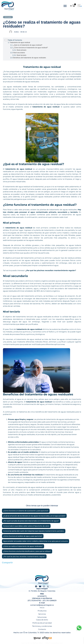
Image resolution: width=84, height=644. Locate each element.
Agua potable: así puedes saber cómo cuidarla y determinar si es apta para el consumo (36, 541)
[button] (4, 566)
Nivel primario (21, 50)
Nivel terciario (21, 55)
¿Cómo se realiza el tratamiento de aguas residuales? (23, 546)
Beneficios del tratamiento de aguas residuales (30, 58)
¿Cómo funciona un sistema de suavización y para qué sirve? (26, 511)
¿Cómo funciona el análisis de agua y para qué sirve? (23, 536)
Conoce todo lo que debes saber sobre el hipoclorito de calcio (26, 526)
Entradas (8, 17)
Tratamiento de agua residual (20, 42)
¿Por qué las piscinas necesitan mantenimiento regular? (51, 270)
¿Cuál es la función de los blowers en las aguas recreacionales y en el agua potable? (34, 516)
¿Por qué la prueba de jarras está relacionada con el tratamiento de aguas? (31, 521)
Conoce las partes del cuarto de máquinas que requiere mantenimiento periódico (34, 531)
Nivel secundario (19, 53)
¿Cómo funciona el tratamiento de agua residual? (30, 48)
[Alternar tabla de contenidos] (42, 40)
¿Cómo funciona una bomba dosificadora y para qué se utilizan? (27, 551)
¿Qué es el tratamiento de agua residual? (28, 45)
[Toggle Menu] (65, 6)
